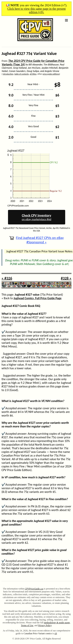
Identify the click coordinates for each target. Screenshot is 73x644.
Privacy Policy (45, 625)
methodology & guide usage (57, 623)
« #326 (7, 278)
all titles (33, 74)
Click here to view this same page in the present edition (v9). (36, 10)
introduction (8, 74)
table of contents (21, 74)
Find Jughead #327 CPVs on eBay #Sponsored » (37, 240)
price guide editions (51, 74)
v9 (56, 633)
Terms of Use (27, 625)
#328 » (66, 278)
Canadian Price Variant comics (38, 633)
